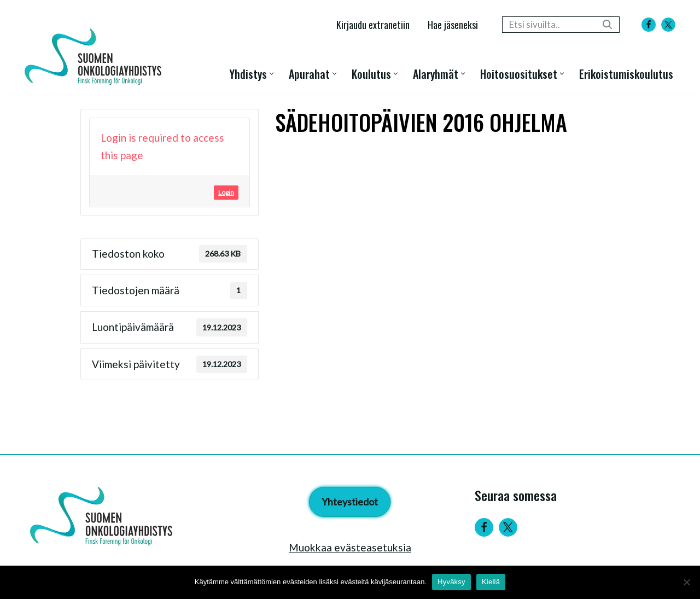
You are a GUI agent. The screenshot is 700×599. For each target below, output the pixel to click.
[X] (668, 25)
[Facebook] (649, 25)
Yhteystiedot (350, 502)
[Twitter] (508, 527)
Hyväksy (451, 582)
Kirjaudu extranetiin (373, 24)
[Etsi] (549, 25)
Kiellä (491, 582)
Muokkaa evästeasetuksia (350, 547)
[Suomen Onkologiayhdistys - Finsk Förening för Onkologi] (96, 57)
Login (226, 192)
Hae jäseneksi (453, 24)
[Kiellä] (686, 582)
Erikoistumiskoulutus (626, 74)
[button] (272, 74)
